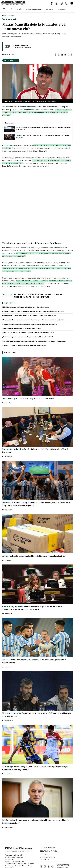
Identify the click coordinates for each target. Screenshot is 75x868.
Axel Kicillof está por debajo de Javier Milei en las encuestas (24, 345)
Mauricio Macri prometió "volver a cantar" (37, 399)
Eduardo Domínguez (37, 112)
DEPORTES (51, 9)
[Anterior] (16, 9)
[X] (56, 3)
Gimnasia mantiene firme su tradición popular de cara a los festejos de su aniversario (33, 311)
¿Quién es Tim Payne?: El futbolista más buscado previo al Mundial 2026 (28, 333)
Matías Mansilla (31, 110)
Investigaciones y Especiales (48, 858)
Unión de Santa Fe (10, 145)
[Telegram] (65, 55)
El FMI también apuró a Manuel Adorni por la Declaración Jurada (26, 307)
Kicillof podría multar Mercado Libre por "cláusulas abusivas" (39, 556)
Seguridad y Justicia (49, 851)
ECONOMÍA (19, 9)
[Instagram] (62, 3)
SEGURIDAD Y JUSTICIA (35, 9)
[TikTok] (67, 3)
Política (43, 848)
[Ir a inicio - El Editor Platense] (13, 3)
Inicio (4, 16)
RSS (67, 867)
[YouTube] (72, 3)
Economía (52, 848)
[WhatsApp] (68, 55)
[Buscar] (12, 9)
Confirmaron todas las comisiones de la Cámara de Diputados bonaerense (29, 316)
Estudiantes (26, 107)
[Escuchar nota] (11, 60)
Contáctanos (61, 867)
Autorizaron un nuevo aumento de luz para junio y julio (22, 328)
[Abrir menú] (4, 9)
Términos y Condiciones (63, 864)
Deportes (11, 16)
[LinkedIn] (62, 55)
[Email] (71, 55)
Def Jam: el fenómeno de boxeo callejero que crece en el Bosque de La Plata (30, 324)
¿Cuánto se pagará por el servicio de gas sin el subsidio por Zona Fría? (28, 337)
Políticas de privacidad (63, 866)
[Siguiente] (69, 9)
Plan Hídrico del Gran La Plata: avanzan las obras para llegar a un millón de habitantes (33, 320)
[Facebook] (51, 3)
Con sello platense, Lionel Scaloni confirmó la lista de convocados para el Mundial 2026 (34, 341)
